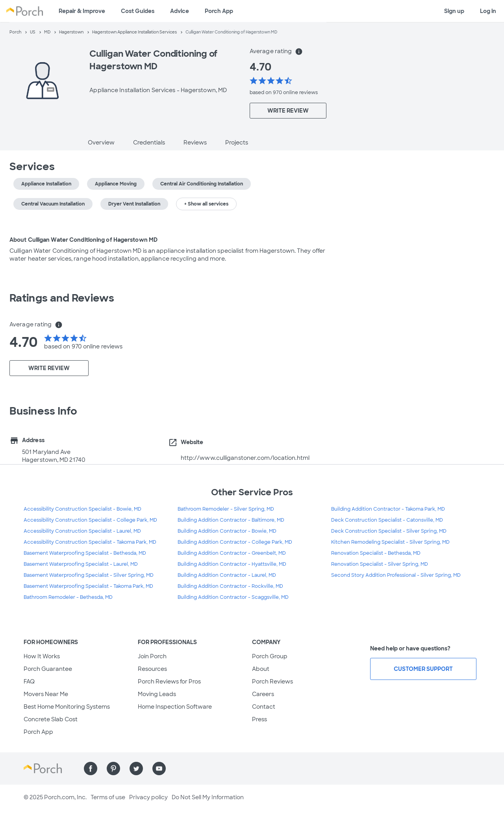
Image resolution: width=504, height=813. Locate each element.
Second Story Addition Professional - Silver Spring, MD (396, 575)
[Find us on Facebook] (91, 769)
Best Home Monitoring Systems (67, 707)
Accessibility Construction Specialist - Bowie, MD (82, 509)
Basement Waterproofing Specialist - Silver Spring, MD (89, 575)
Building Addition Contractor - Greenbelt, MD (232, 553)
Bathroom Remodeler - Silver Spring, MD (226, 509)
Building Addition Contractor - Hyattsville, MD (232, 564)
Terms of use (108, 797)
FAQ (29, 682)
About (261, 669)
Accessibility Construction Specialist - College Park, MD (90, 520)
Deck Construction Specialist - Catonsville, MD (387, 520)
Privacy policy (148, 797)
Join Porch (152, 656)
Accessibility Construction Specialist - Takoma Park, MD (90, 542)
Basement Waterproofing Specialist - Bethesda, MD (85, 553)
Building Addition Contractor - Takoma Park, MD (388, 509)
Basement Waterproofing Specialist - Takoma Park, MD (88, 586)
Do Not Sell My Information (208, 797)
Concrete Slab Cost (51, 719)
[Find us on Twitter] (136, 769)
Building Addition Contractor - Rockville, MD (230, 586)
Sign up (454, 11)
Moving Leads (157, 694)
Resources (152, 669)
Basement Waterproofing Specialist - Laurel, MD (81, 564)
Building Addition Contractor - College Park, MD (235, 542)
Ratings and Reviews (62, 298)
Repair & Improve (82, 11)
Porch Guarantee (48, 669)
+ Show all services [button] (206, 204)
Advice (180, 11)
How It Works (42, 656)
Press (259, 719)
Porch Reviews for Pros (169, 682)
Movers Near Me (46, 694)
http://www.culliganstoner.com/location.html (245, 458)
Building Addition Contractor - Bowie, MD (227, 531)
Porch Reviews (272, 682)
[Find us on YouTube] (159, 769)
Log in (488, 11)
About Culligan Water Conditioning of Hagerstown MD (83, 240)
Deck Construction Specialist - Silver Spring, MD (389, 531)
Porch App (219, 11)
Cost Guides (138, 11)
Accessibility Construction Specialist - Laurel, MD (82, 531)
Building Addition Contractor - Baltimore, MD (231, 520)
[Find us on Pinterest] (113, 769)
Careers (263, 694)
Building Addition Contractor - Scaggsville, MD (233, 597)
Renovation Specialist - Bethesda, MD (376, 553)
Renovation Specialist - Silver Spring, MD (380, 564)
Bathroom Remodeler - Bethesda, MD (68, 597)
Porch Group (270, 656)
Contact (264, 707)
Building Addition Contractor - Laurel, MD (227, 575)
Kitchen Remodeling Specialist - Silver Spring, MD (390, 542)
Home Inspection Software (175, 707)
